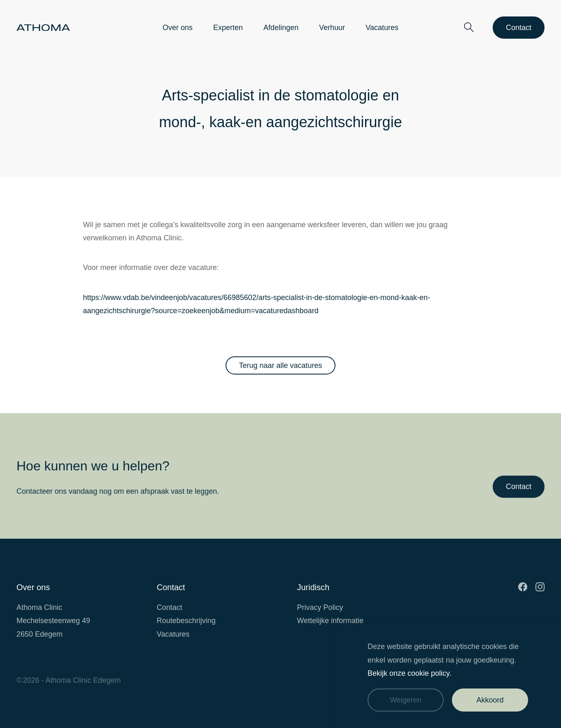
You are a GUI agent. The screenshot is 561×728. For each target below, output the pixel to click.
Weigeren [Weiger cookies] (406, 700)
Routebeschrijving (186, 621)
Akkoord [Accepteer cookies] (490, 700)
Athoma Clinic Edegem (83, 680)
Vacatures (382, 28)
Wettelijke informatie (331, 621)
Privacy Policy (320, 607)
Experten (228, 28)
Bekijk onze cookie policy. (410, 673)
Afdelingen (281, 28)
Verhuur (332, 28)
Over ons (178, 28)
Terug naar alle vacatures (280, 365)
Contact (519, 28)
